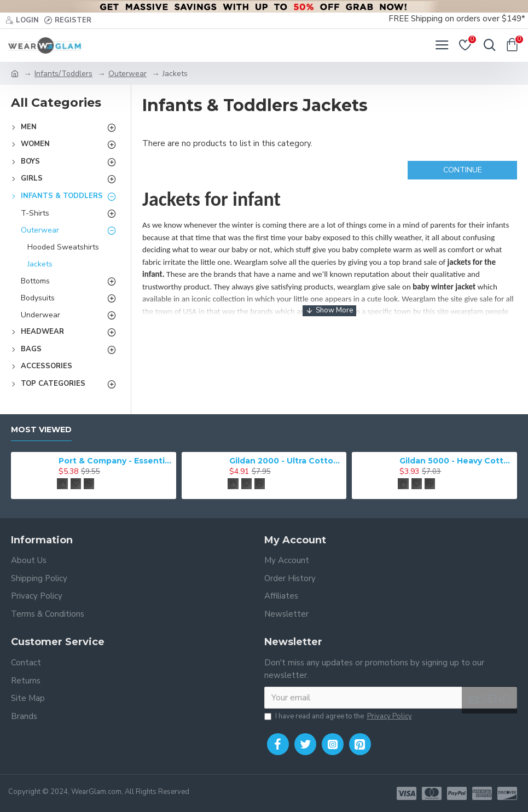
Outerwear (127, 74)
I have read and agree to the (339, 717)
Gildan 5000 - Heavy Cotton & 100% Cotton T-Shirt (456, 461)
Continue (463, 170)
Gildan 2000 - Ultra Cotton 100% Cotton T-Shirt (286, 461)
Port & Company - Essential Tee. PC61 (115, 461)
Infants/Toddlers (63, 74)
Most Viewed (41, 430)
